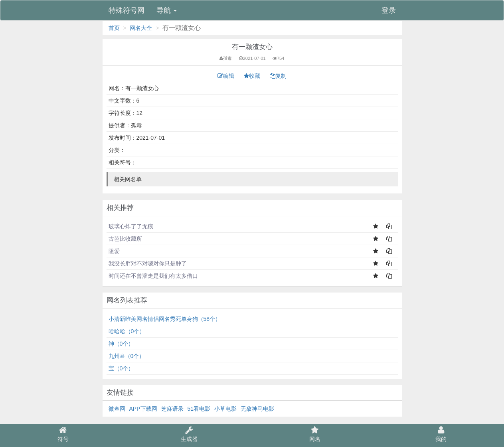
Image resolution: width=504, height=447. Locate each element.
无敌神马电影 (257, 409)
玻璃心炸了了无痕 (131, 226)
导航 (167, 10)
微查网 (117, 409)
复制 (278, 76)
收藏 (253, 76)
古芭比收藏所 (125, 239)
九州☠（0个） (127, 356)
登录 (389, 10)
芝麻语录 (172, 409)
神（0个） (121, 344)
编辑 (227, 76)
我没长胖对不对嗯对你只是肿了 (148, 263)
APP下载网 (143, 409)
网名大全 (141, 28)
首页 (114, 28)
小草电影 (225, 409)
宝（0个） (121, 368)
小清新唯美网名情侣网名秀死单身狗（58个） (165, 319)
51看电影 (199, 409)
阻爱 (114, 251)
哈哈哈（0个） (127, 331)
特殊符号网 (126, 10)
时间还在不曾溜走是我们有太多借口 (153, 276)
